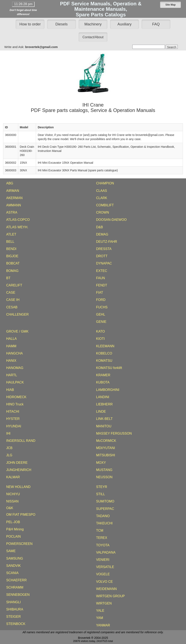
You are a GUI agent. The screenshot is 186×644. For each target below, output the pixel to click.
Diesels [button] (62, 24)
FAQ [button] (156, 24)
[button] (170, 5)
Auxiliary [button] (124, 24)
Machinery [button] (93, 24)
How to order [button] (30, 24)
